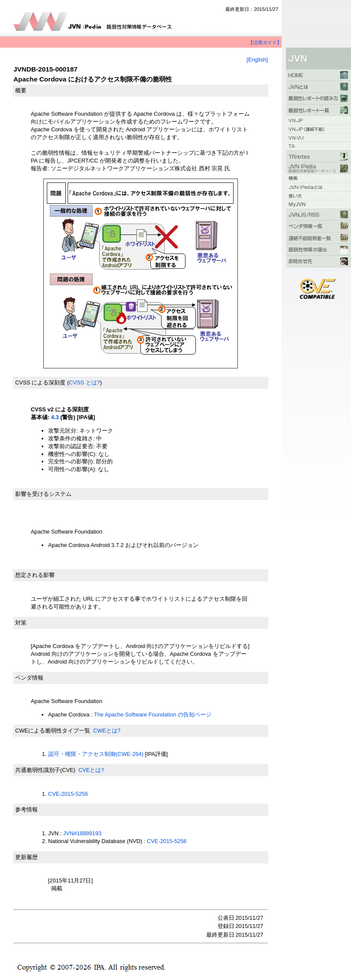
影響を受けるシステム (43, 494)
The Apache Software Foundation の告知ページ (154, 715)
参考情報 (26, 809)
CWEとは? (107, 731)
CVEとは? (91, 770)
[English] (257, 60)
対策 (21, 623)
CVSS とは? (84, 383)
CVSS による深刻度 (40, 383)
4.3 (55, 417)
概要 (21, 90)
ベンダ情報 (29, 678)
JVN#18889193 (82, 833)
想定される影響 (35, 575)
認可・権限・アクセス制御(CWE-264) (96, 754)
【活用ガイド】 (265, 42)
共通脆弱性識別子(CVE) (45, 770)
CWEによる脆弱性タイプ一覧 (53, 731)
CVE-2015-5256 (68, 794)
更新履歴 (26, 857)
